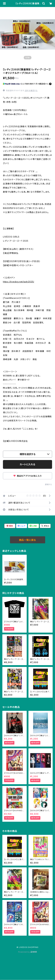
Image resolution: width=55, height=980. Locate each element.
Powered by (28, 952)
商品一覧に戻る (28, 540)
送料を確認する (31, 91)
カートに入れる (27, 464)
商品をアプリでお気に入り (27, 476)
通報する (48, 484)
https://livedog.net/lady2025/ (19, 282)
